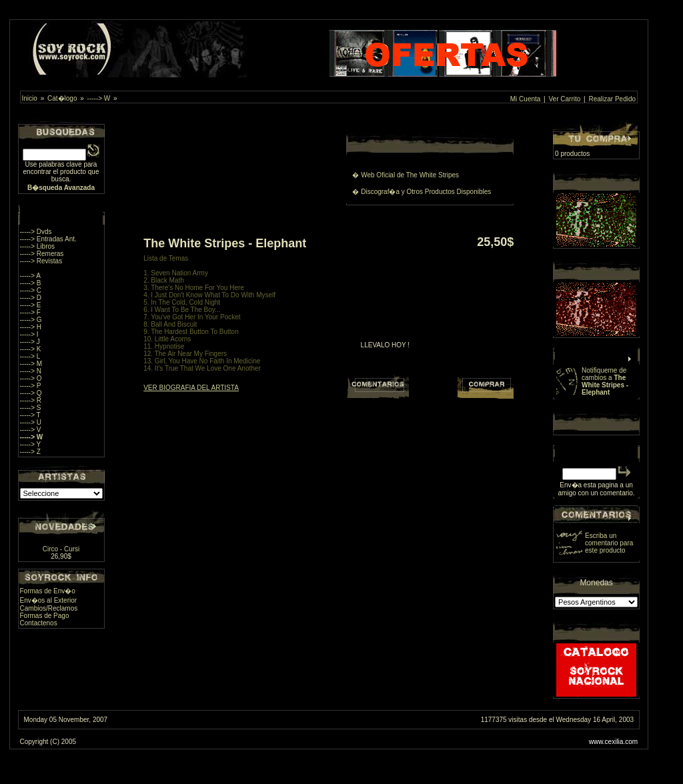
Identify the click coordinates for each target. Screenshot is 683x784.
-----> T (30, 415)
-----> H (31, 327)
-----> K (31, 349)
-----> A (30, 276)
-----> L (30, 356)
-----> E (31, 305)
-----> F (30, 312)
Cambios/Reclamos (49, 608)
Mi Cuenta (526, 99)
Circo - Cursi (61, 549)
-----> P (31, 386)
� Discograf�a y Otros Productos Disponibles (422, 192)
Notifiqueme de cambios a (605, 381)
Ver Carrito (565, 99)
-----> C (31, 290)
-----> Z (30, 452)
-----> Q (31, 393)
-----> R (31, 400)
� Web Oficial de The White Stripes (406, 175)
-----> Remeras (42, 254)
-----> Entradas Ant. (48, 239)
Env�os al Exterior (49, 600)
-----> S (31, 408)
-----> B (31, 283)
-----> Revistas (41, 261)
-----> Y (31, 444)
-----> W (99, 98)
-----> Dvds (36, 232)
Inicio (30, 98)
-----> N (31, 371)
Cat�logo (62, 98)
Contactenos (39, 623)
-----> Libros (38, 246)
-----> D (31, 298)
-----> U (31, 422)
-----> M (31, 364)
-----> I (29, 334)
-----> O (31, 378)
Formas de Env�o (48, 591)
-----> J (30, 342)
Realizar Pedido (612, 99)
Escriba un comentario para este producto (609, 543)
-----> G (31, 320)
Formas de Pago (45, 616)
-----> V (31, 430)
